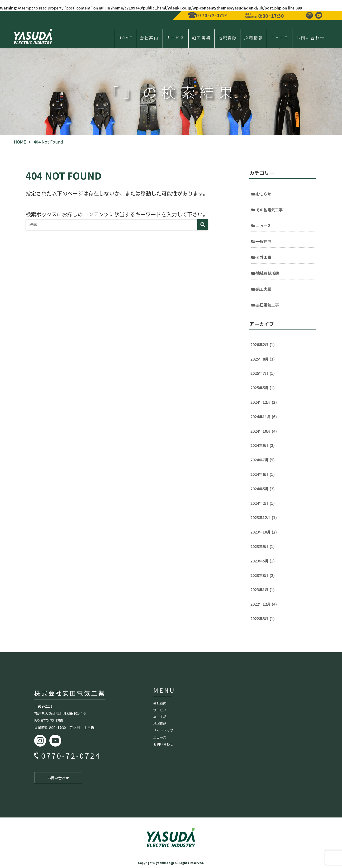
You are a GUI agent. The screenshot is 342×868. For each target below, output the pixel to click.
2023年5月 (263, 561)
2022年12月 (264, 604)
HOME (125, 38)
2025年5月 (263, 388)
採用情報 (254, 38)
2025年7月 (263, 373)
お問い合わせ (310, 38)
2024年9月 (263, 445)
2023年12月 (264, 517)
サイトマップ (163, 730)
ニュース (280, 38)
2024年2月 (263, 503)
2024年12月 (264, 402)
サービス (175, 38)
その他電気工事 (269, 210)
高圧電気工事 (267, 305)
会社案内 (149, 38)
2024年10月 (264, 431)
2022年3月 (263, 618)
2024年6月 (263, 474)
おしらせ (264, 194)
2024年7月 (263, 460)
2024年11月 (264, 417)
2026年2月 (263, 344)
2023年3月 (263, 575)
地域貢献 (228, 38)
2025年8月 (263, 359)
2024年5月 (263, 489)
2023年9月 (263, 546)
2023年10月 (264, 532)
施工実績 (201, 38)
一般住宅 (264, 241)
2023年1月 (263, 589)
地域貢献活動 (267, 273)
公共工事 (264, 257)
